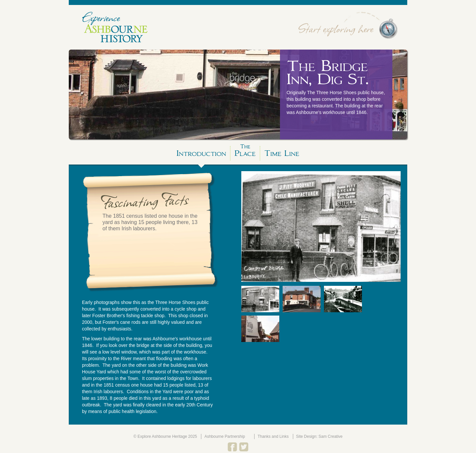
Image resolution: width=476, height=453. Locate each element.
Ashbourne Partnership (225, 436)
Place (245, 152)
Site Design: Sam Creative (319, 436)
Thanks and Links (273, 436)
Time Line (282, 153)
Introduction (201, 153)
